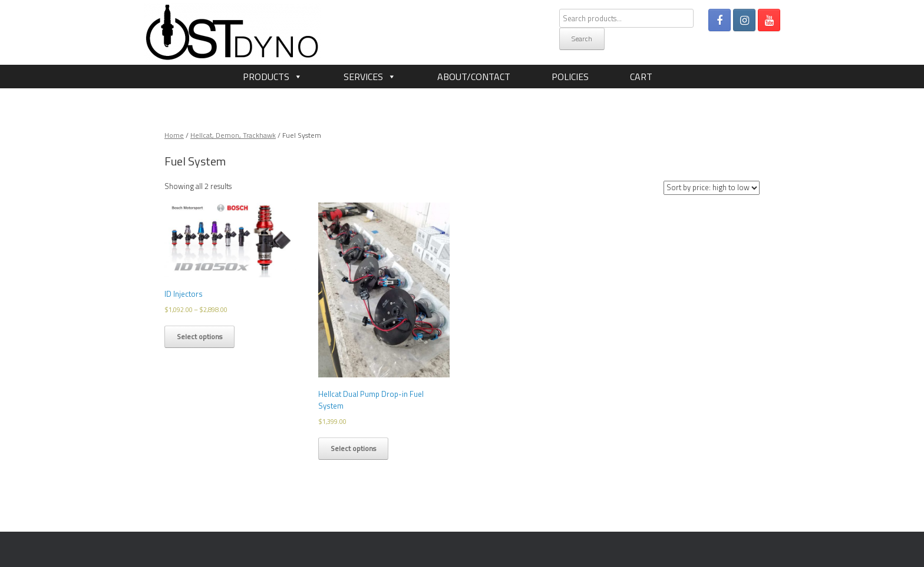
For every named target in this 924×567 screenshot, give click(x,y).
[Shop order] (712, 188)
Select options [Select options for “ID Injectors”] (199, 336)
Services (363, 77)
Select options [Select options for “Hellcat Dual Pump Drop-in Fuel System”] (353, 448)
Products (266, 77)
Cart (641, 77)
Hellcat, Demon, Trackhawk (233, 135)
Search (582, 39)
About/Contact (474, 77)
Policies (570, 77)
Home (174, 135)
